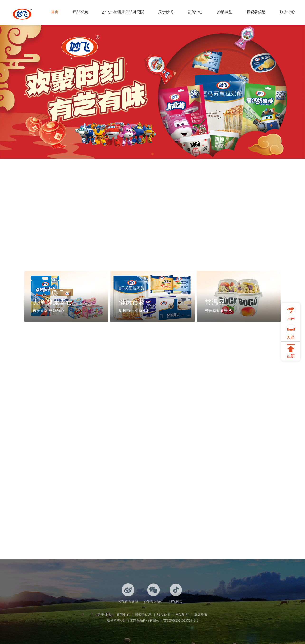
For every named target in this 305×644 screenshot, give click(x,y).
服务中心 (287, 12)
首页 (55, 12)
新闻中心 (195, 12)
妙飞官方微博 (128, 594)
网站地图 (182, 615)
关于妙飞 (166, 12)
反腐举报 (201, 615)
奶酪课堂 (225, 12)
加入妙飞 (163, 615)
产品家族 (80, 12)
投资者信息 (256, 12)
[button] (152, 154)
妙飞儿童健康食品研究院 (123, 12)
